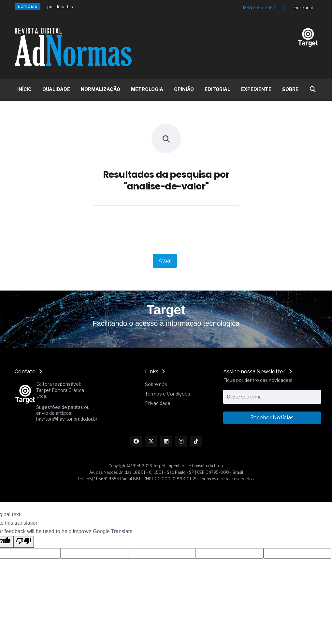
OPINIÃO (184, 89)
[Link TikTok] (196, 441)
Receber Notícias (272, 418)
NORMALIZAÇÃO (101, 89)
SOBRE (290, 89)
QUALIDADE (56, 89)
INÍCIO (24, 89)
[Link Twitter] (151, 441)
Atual (165, 261)
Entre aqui (303, 8)
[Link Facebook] (136, 441)
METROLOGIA (147, 89)
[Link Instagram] (181, 441)
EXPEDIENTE (256, 89)
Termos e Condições (168, 394)
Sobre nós (156, 384)
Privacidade (158, 403)
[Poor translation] (24, 542)
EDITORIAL (217, 89)
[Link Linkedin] (166, 441)
